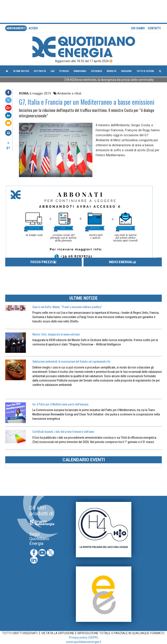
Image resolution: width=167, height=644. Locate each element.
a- (9, 142)
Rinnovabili (80, 71)
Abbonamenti (16, 28)
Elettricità (40, 71)
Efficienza (97, 71)
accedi (33, 28)
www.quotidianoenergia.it (84, 642)
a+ (8, 147)
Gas (53, 71)
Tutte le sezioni (145, 71)
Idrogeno (126, 71)
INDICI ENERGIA (123, 262)
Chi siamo (138, 28)
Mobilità (112, 71)
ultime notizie (21, 71)
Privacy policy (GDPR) (83, 637)
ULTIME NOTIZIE (83, 298)
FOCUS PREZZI (43, 262)
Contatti (154, 28)
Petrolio (64, 71)
